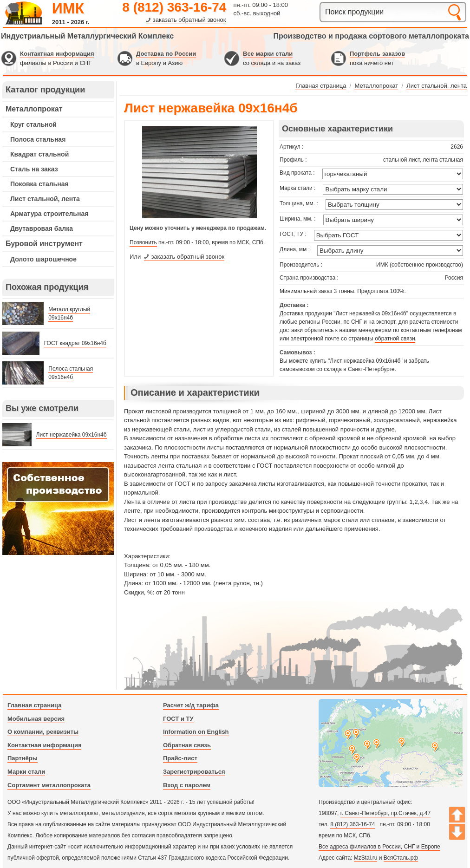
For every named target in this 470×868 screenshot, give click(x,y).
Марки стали (26, 772)
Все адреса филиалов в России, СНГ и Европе (379, 847)
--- (58, 509)
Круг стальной (33, 124)
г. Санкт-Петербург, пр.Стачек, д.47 (385, 813)
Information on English (196, 732)
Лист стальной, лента (45, 199)
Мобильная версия (36, 719)
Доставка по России (166, 54)
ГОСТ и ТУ (178, 719)
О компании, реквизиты (43, 732)
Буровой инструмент (44, 244)
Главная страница (34, 705)
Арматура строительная (49, 214)
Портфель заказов (377, 54)
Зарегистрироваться (194, 772)
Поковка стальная (39, 184)
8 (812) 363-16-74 (174, 7)
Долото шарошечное (43, 259)
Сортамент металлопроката (49, 785)
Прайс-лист (180, 758)
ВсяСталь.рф (401, 858)
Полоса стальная (38, 139)
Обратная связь (187, 745)
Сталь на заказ (34, 169)
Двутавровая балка (42, 228)
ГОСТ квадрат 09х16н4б (75, 343)
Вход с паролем (187, 785)
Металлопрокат (34, 109)
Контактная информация (57, 54)
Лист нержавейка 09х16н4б (72, 435)
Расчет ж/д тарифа (191, 705)
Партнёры (23, 758)
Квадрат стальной (39, 154)
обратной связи (395, 339)
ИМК (68, 8)
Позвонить (143, 242)
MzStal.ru (366, 858)
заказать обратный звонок (189, 20)
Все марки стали (268, 54)
